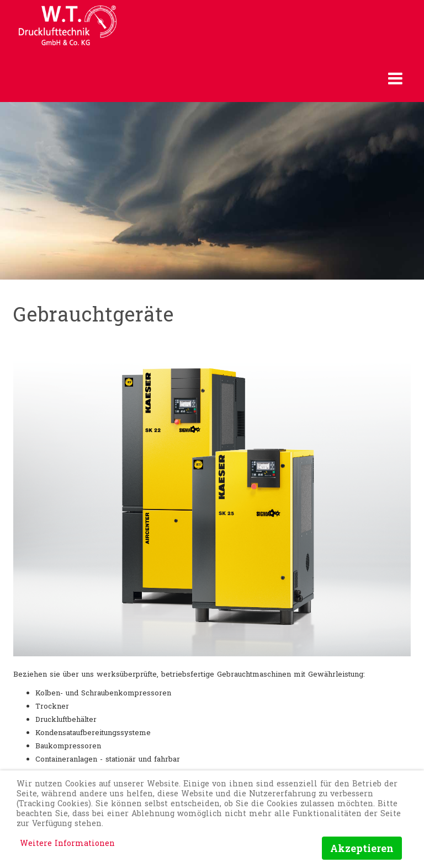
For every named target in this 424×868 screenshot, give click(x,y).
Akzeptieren (362, 848)
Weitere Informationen (67, 843)
